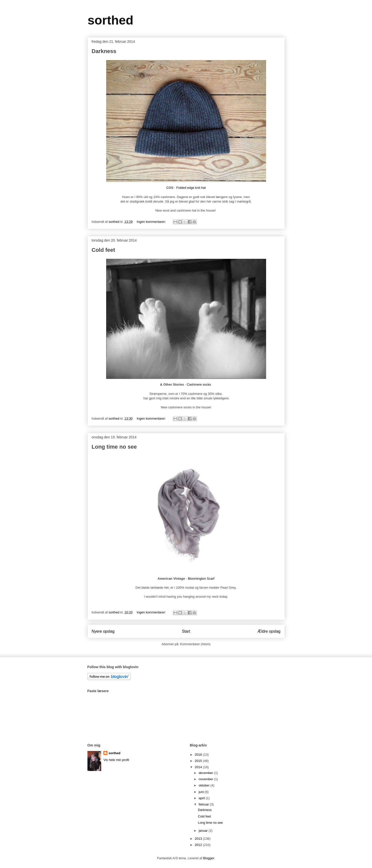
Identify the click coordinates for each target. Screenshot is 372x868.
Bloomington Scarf (201, 579)
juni (202, 792)
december (206, 773)
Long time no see (114, 447)
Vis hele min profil (116, 760)
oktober (204, 785)
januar (204, 831)
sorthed (111, 20)
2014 (199, 767)
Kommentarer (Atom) (195, 644)
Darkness (104, 51)
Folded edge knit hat (191, 188)
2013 (199, 839)
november (206, 779)
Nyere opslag (103, 631)
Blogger (209, 858)
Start (186, 631)
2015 (199, 761)
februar (204, 804)
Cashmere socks (199, 384)
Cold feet (103, 250)
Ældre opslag (269, 631)
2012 (199, 845)
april (202, 798)
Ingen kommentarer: (152, 222)
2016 (199, 755)
